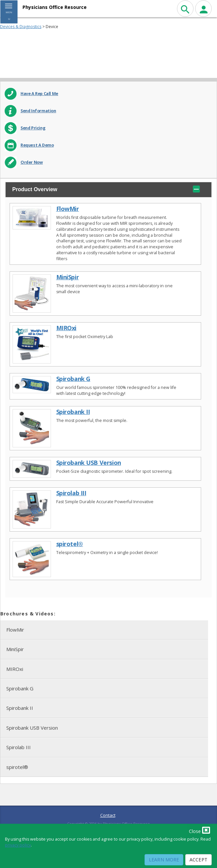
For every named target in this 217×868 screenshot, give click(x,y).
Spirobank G (73, 379)
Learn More (164, 860)
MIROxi (66, 328)
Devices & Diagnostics (21, 27)
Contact (108, 815)
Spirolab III (71, 493)
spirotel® (70, 544)
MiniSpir (68, 277)
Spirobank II (73, 412)
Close (199, 830)
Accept (198, 860)
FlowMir (68, 209)
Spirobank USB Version (89, 463)
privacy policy (18, 845)
